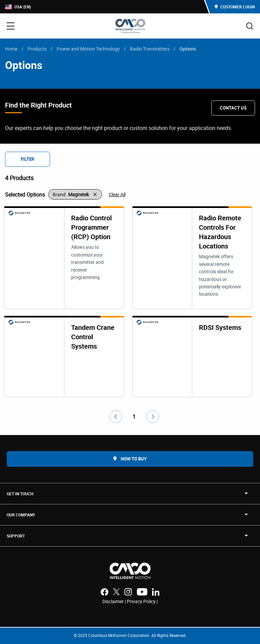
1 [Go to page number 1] (134, 417)
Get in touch (20, 494)
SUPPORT (16, 536)
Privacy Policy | (142, 601)
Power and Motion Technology (88, 49)
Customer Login (235, 7)
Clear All (117, 194)
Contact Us (233, 108)
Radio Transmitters (150, 49)
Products (37, 49)
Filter (28, 159)
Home (11, 49)
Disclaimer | (115, 601)
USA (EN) (18, 7)
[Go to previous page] (116, 417)
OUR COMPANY (21, 515)
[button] (75, 194)
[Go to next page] (153, 417)
